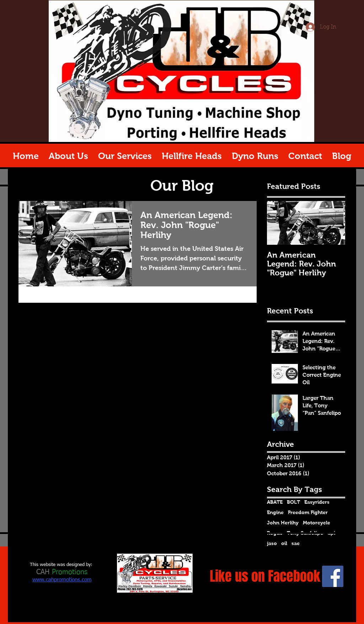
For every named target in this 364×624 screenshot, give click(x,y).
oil (284, 543)
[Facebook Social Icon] (333, 576)
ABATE (275, 502)
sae (296, 543)
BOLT (293, 502)
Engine (275, 512)
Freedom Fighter (308, 512)
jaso (272, 543)
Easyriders (317, 502)
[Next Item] (334, 223)
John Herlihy (283, 523)
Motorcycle (317, 523)
